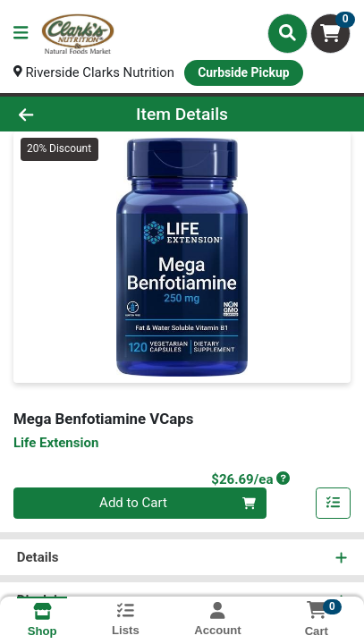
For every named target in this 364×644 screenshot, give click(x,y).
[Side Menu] (21, 34)
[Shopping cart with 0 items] (330, 34)
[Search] (288, 33)
